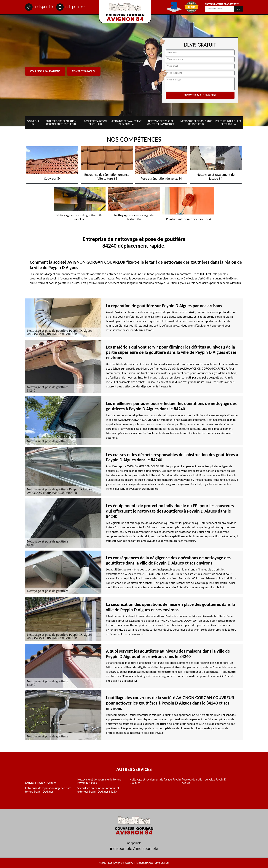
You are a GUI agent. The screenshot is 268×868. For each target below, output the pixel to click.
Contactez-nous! (84, 71)
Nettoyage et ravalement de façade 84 (126, 123)
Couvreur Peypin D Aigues (41, 783)
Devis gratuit (162, 863)
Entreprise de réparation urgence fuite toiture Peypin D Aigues (48, 790)
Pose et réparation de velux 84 (95, 123)
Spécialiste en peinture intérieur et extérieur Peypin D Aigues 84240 (98, 790)
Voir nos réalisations (45, 71)
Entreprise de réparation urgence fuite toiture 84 (61, 123)
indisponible (40, 6)
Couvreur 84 (33, 123)
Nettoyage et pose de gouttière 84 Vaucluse (161, 123)
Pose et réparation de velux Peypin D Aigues (204, 781)
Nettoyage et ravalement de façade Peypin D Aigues (155, 781)
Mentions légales (144, 863)
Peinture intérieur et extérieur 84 (228, 123)
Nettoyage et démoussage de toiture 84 (196, 123)
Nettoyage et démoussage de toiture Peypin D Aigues (99, 781)
